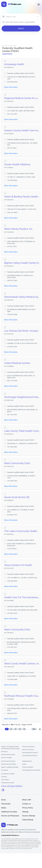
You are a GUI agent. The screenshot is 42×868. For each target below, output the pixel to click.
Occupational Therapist (8, 774)
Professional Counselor (8, 783)
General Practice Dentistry (9, 764)
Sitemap (25, 812)
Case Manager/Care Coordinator (31, 770)
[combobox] (22, 17)
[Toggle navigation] (39, 4)
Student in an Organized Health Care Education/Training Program (10, 748)
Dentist (24, 764)
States (4, 808)
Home (3, 800)
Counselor (4, 777)
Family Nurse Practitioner (8, 761)
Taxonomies (6, 804)
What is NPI (27, 800)
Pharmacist (4, 752)
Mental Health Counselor (8, 755)
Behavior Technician (28, 750)
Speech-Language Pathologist (10, 767)
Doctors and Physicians (10, 816)
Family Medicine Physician (30, 756)
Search (21, 28)
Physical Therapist (6, 758)
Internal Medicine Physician (30, 753)
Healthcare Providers (9, 812)
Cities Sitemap (28, 820)
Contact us (26, 804)
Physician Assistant (28, 767)
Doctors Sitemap (29, 816)
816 (34, 729)
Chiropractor (5, 770)
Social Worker (5, 780)
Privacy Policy (28, 808)
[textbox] (22, 17)
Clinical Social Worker (28, 747)
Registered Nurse (27, 761)
